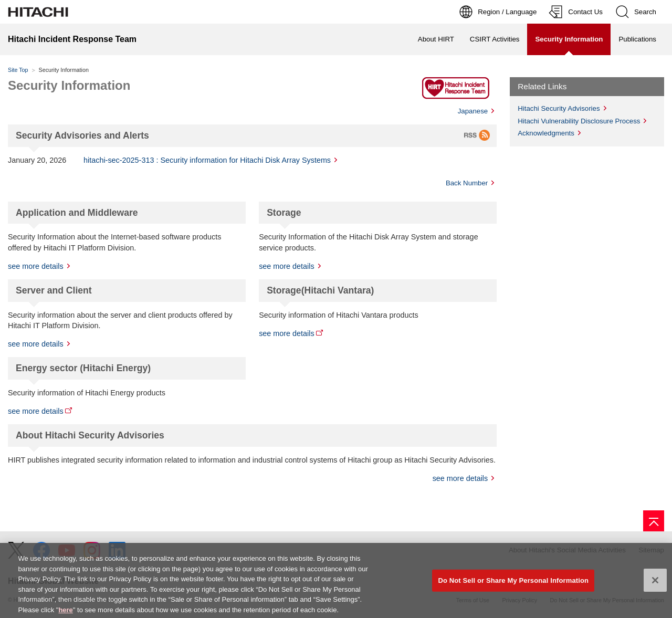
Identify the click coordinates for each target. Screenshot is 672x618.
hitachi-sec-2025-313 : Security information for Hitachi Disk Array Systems (207, 160)
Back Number (467, 183)
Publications (637, 39)
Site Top (18, 70)
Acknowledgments (546, 133)
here (65, 612)
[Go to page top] (654, 521)
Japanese (473, 111)
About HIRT (436, 39)
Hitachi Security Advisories (559, 108)
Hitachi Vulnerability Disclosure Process (579, 121)
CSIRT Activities (495, 39)
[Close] (655, 583)
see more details (36, 266)
